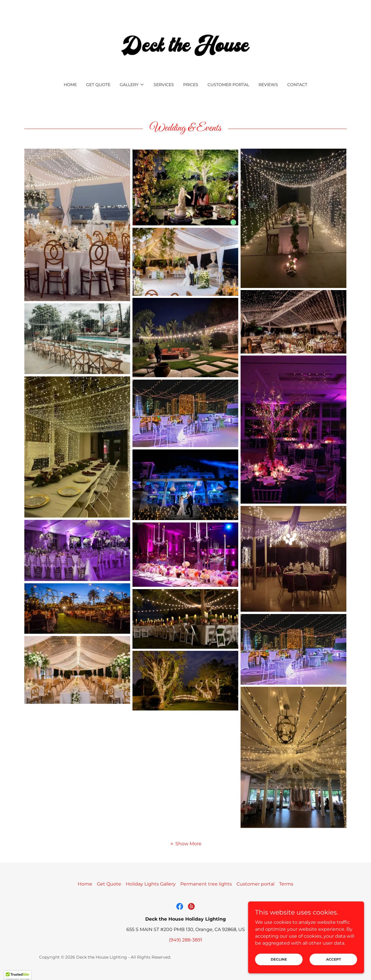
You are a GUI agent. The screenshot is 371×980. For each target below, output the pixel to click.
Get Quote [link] (98, 85)
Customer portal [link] (228, 85)
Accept (333, 959)
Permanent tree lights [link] (206, 884)
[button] (132, 85)
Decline (279, 959)
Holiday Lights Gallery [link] (151, 884)
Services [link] (164, 85)
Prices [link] (191, 85)
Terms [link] (286, 884)
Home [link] (70, 85)
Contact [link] (297, 85)
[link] (186, 45)
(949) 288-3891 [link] (186, 940)
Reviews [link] (268, 85)
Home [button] (85, 884)
